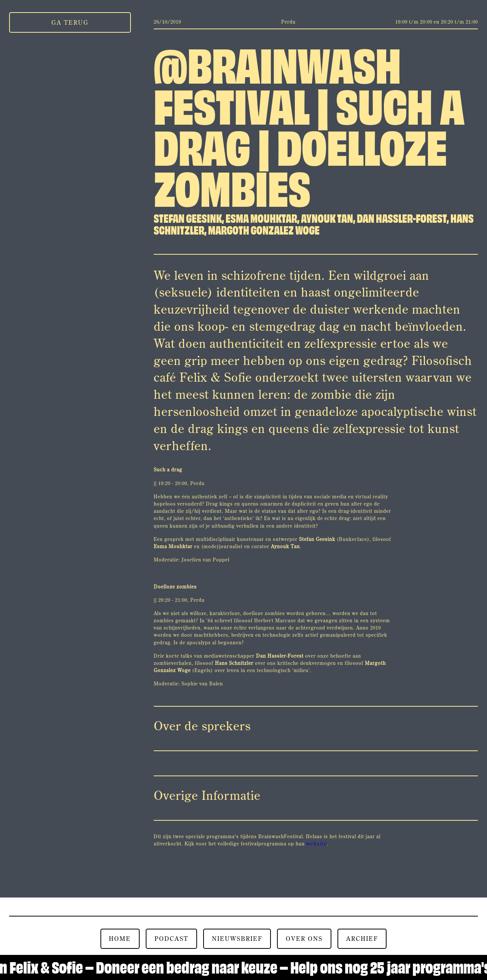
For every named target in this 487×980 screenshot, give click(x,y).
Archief (362, 939)
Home (120, 939)
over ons (304, 939)
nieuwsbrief (237, 939)
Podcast (171, 939)
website (317, 844)
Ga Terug (70, 22)
